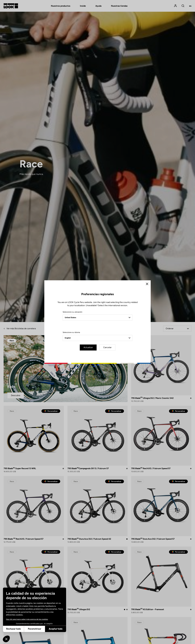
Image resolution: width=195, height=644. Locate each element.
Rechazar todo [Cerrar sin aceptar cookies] (13, 629)
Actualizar (88, 347)
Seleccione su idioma (71, 332)
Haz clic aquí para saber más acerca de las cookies (27, 619)
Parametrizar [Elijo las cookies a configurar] (35, 629)
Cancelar (107, 347)
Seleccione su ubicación (72, 312)
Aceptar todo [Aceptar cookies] (56, 629)
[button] (6, 639)
